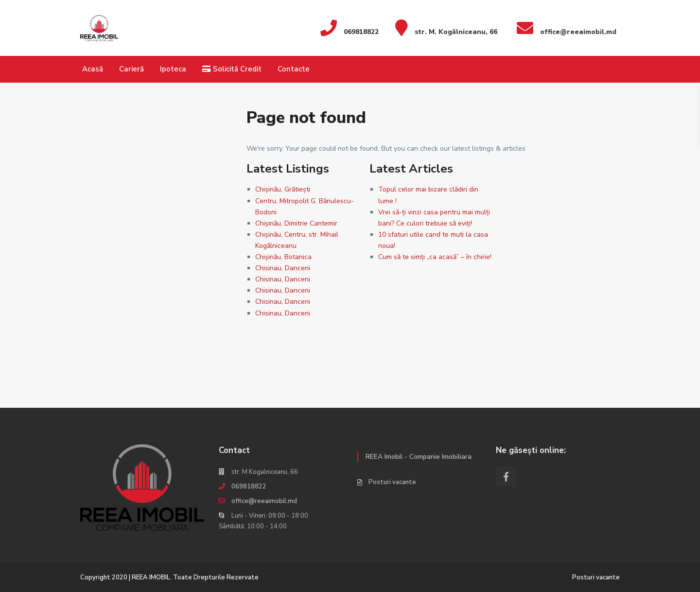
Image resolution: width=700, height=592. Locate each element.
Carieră (131, 69)
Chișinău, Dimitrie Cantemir (296, 223)
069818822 (249, 487)
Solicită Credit (232, 69)
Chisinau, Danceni (283, 268)
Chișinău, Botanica (283, 257)
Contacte (294, 69)
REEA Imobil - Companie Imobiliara (419, 457)
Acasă (93, 69)
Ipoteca (173, 69)
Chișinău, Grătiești (283, 189)
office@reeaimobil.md (264, 501)
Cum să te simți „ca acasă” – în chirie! (435, 257)
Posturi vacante (392, 482)
